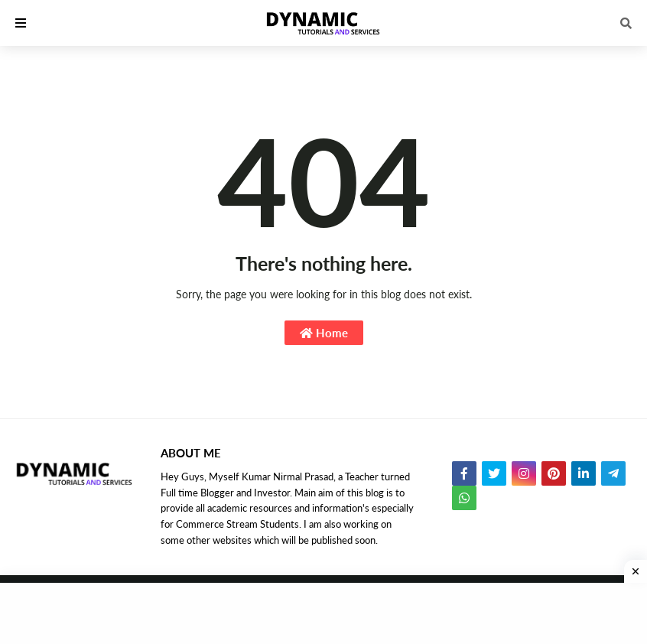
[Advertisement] (323, 613)
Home (324, 333)
